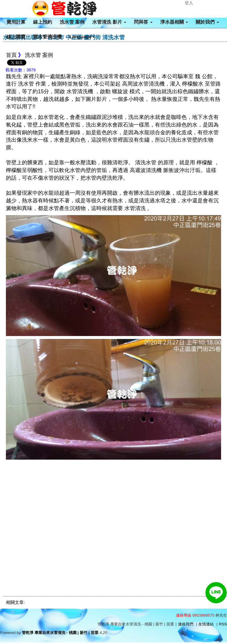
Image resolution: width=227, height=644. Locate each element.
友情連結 (206, 624)
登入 (189, 3)
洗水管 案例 (72, 22)
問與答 (143, 22)
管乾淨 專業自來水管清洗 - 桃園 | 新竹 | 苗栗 (60, 633)
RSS (223, 624)
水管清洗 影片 (109, 22)
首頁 (11, 55)
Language (82, 37)
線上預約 (43, 22)
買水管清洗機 (47, 37)
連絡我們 (186, 624)
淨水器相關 (174, 22)
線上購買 (16, 37)
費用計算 (16, 22)
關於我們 (207, 22)
